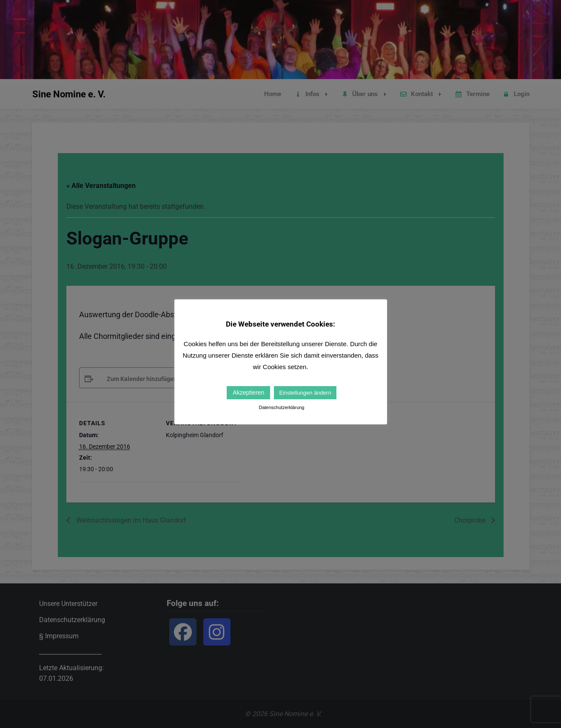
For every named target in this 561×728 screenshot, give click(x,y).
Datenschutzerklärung (281, 407)
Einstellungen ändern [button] (305, 393)
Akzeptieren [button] (248, 392)
